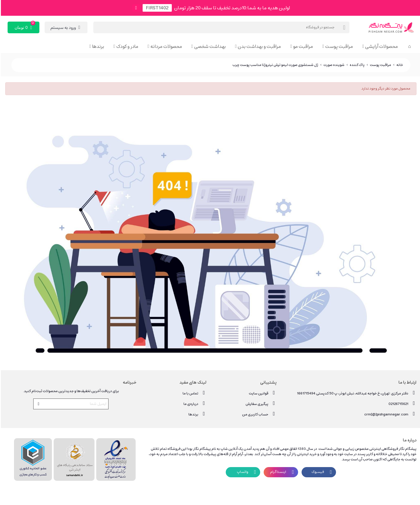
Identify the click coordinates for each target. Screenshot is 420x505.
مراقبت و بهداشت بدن (258, 46)
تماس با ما (194, 393)
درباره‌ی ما (194, 404)
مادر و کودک (126, 46)
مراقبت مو (302, 46)
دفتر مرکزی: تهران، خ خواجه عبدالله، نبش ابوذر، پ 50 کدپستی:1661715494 (356, 393)
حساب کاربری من (258, 414)
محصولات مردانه (165, 46)
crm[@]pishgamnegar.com (390, 414)
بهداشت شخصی (209, 46)
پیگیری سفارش (260, 404)
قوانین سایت (262, 393)
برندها (97, 46)
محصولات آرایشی (381, 46)
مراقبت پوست (338, 46)
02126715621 (402, 404)
